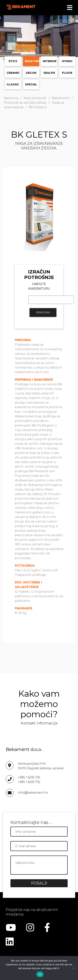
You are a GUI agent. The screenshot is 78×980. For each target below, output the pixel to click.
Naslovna (11, 98)
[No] (73, 968)
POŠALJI (39, 883)
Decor (31, 73)
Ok (40, 974)
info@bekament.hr (33, 793)
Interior (50, 61)
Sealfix (49, 73)
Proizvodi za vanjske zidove (25, 103)
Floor (67, 73)
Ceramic (13, 73)
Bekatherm (32, 61)
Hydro (67, 61)
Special (31, 84)
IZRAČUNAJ (43, 312)
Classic (13, 84)
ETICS (13, 61)
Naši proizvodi (35, 98)
